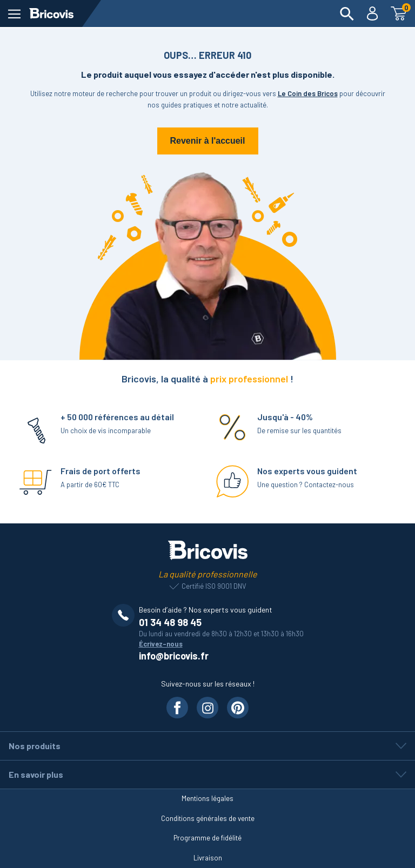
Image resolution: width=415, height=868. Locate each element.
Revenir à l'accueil (208, 141)
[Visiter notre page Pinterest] (238, 708)
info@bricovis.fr (174, 656)
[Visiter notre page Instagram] (207, 708)
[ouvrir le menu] (14, 14)
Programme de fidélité (207, 838)
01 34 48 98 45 (170, 622)
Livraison (208, 858)
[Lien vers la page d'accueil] (51, 14)
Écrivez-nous (161, 644)
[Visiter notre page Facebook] (177, 708)
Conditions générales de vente (208, 818)
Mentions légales (207, 798)
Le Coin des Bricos (308, 93)
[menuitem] (347, 14)
